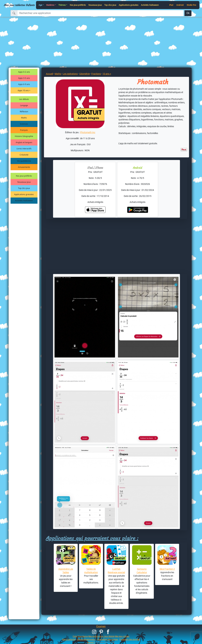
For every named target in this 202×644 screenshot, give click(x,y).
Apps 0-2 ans (24, 72)
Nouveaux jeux (95, 5)
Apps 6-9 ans (24, 84)
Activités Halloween (150, 5)
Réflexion (24, 112)
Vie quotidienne (24, 161)
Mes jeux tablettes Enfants (19, 5)
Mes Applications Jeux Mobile (101, 636)
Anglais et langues (24, 142)
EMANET (91, 642)
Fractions (96, 74)
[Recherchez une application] (100, 13)
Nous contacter (69, 639)
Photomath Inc (88, 132)
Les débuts (24, 99)
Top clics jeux (110, 5)
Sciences (24, 124)
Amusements (24, 167)
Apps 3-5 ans (24, 78)
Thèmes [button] (62, 5)
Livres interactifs (24, 149)
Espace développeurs (86, 639)
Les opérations (70, 74)
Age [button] (40, 5)
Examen (101, 626)
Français (24, 130)
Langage (24, 105)
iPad (171, 5)
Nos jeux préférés (78, 5)
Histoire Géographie (24, 136)
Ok (188, 13)
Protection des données (130, 639)
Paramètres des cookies (107, 639)
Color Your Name (80, 636)
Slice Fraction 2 (167, 569)
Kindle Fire (191, 5)
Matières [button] (50, 5)
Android (180, 5)
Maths (24, 118)
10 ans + (107, 74)
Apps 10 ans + (24, 90)
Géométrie (85, 74)
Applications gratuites (129, 5)
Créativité (24, 155)
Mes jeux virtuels (122, 636)
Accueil (49, 74)
